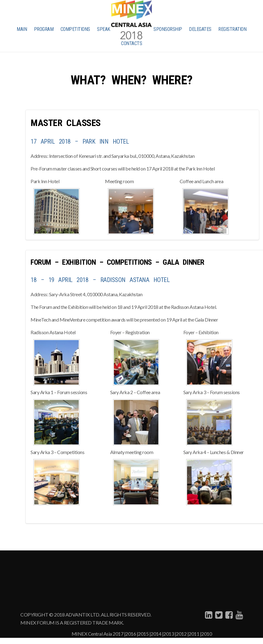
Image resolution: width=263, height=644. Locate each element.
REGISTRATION (232, 29)
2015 (143, 634)
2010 (207, 634)
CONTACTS (131, 43)
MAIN (22, 29)
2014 (156, 634)
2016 (131, 634)
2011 (194, 634)
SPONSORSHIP (168, 29)
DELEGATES (200, 29)
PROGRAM (44, 29)
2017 (118, 634)
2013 (169, 634)
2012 (181, 634)
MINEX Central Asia (92, 634)
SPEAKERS (107, 29)
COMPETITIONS (75, 29)
